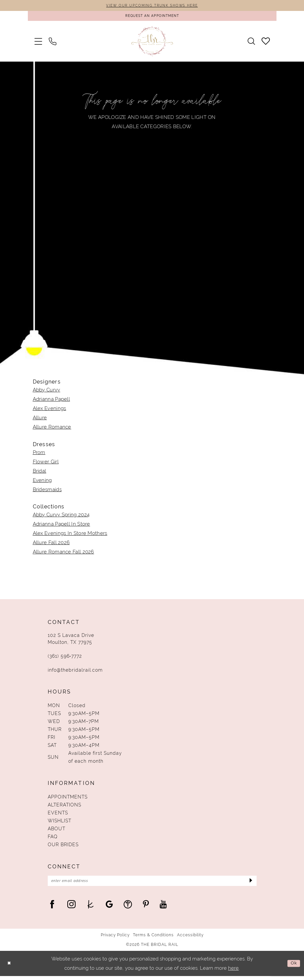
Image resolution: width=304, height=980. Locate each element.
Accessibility (190, 939)
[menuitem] (38, 44)
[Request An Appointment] (152, 17)
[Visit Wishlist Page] (266, 44)
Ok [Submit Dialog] (293, 967)
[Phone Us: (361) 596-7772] (53, 44)
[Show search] (251, 44)
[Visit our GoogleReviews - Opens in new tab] (109, 908)
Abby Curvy (47, 392)
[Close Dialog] (10, 968)
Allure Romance (52, 429)
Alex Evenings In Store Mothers (70, 536)
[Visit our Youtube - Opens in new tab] (163, 908)
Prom (39, 455)
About (57, 831)
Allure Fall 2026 (51, 545)
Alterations (64, 807)
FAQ (53, 839)
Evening (42, 483)
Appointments (68, 799)
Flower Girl (46, 464)
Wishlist (60, 823)
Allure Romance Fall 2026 (63, 554)
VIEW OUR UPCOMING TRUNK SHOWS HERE (152, 6)
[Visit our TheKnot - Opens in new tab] (91, 908)
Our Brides (63, 847)
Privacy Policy (115, 939)
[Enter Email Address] (152, 884)
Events (58, 815)
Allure (40, 420)
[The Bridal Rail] (152, 43)
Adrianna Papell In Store (61, 526)
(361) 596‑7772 (65, 658)
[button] (38, 44)
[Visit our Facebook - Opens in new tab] (52, 908)
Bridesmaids (47, 492)
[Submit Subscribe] (249, 884)
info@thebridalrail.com (75, 672)
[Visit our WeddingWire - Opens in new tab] (128, 908)
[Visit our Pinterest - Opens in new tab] (146, 908)
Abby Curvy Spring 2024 (61, 517)
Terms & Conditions (153, 939)
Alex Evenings (50, 411)
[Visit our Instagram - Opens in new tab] (71, 908)
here (233, 972)
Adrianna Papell (52, 401)
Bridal (40, 473)
